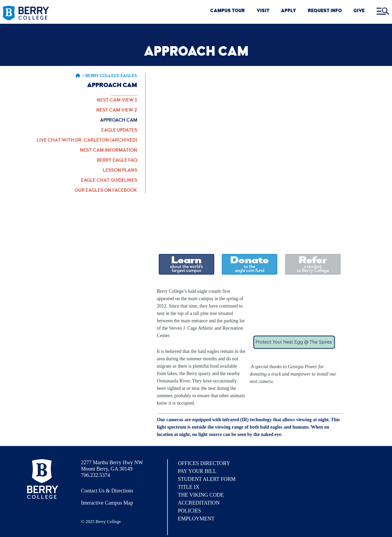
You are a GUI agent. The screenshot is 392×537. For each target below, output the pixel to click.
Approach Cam (119, 121)
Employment (196, 519)
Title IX (189, 487)
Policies (189, 511)
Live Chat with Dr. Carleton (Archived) (87, 141)
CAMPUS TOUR (228, 11)
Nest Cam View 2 (117, 111)
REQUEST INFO (325, 11)
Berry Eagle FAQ (117, 161)
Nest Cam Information (109, 151)
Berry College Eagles (111, 76)
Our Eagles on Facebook (106, 191)
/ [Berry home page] (80, 76)
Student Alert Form (207, 479)
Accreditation (199, 503)
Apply (288, 11)
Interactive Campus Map (107, 503)
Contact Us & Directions (107, 491)
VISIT (263, 11)
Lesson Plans (120, 171)
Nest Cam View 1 (117, 100)
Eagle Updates (119, 131)
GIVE (359, 11)
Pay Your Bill (197, 471)
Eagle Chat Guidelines (109, 181)
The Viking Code (201, 495)
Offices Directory (204, 463)
